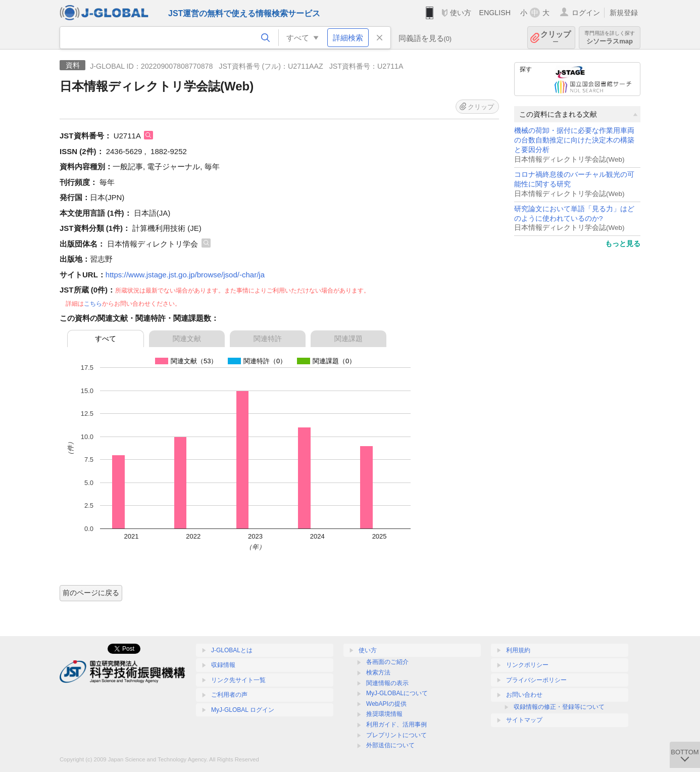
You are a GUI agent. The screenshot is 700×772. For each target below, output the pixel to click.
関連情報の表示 (387, 683)
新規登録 (624, 13)
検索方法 (378, 672)
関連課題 (348, 339)
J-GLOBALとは (232, 650)
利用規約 (518, 650)
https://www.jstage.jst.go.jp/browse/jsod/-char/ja (185, 275)
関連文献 (187, 339)
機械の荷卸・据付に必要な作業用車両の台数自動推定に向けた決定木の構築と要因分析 (574, 140)
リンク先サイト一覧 (238, 680)
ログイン (586, 13)
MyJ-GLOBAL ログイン (243, 710)
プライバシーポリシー (536, 680)
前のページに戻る (91, 593)
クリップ (556, 38)
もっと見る (623, 244)
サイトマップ (524, 720)
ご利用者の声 (229, 695)
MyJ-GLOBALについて (397, 693)
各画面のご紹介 (387, 662)
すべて (106, 339)
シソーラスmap (610, 38)
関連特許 (268, 339)
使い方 (461, 13)
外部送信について (390, 745)
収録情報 (223, 665)
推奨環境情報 (384, 714)
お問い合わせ (524, 695)
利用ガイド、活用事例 (396, 725)
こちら (93, 304)
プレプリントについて (396, 735)
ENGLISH (495, 13)
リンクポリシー (527, 665)
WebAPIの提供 (386, 704)
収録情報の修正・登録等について (559, 707)
